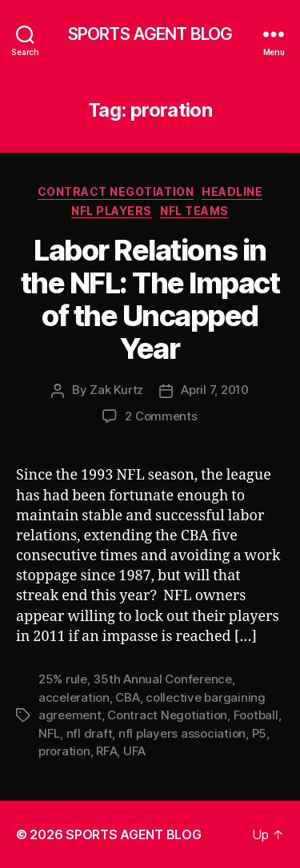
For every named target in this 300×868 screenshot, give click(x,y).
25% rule (63, 679)
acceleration (74, 697)
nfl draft (90, 733)
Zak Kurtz (116, 390)
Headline (232, 191)
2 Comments (161, 416)
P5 (260, 733)
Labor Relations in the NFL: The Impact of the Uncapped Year (150, 299)
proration (64, 751)
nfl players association (182, 733)
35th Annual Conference (162, 679)
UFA (134, 751)
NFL (49, 733)
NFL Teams (194, 211)
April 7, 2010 (215, 390)
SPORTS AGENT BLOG (150, 34)
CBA (127, 697)
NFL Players (112, 211)
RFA (106, 751)
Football (256, 715)
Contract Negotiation (116, 191)
